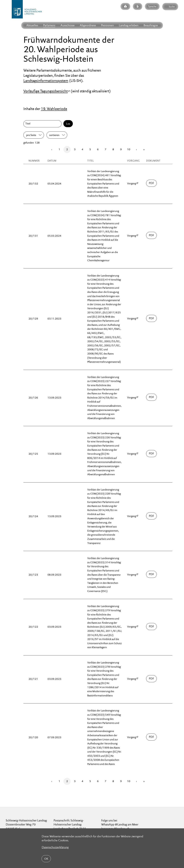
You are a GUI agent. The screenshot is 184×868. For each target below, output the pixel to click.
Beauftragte (151, 25)
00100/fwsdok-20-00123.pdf (152, 574)
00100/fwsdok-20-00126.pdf (152, 397)
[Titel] (43, 124)
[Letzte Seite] (144, 149)
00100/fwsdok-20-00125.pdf (152, 454)
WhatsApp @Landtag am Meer (120, 824)
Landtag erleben (129, 25)
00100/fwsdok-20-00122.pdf (152, 627)
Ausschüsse (68, 25)
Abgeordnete (88, 25)
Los (68, 124)
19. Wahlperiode (54, 109)
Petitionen (107, 25)
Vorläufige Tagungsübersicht (46, 91)
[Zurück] (52, 149)
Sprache (152, 6)
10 (129, 149)
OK (46, 859)
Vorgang (132, 183)
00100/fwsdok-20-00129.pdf (152, 318)
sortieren (54, 135)
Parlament (49, 25)
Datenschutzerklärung (55, 847)
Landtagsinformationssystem (46, 81)
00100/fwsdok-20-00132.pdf (152, 183)
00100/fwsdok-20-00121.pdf (152, 679)
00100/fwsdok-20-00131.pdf (152, 235)
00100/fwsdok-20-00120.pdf (152, 737)
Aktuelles (32, 25)
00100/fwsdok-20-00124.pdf (152, 516)
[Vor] (136, 149)
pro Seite (31, 135)
